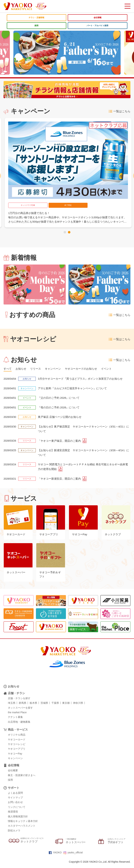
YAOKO (55, 857)
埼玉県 (12, 707)
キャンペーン (15, 763)
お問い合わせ (15, 806)
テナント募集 (15, 721)
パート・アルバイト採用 (97, 26)
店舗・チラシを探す (19, 702)
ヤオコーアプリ (17, 753)
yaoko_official (73, 857)
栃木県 (33, 707)
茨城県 (44, 707)
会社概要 (13, 775)
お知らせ (14, 690)
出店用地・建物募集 (19, 726)
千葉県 (55, 707)
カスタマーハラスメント (22, 830)
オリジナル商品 (17, 739)
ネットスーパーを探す (20, 712)
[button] (65, 232)
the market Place (17, 716)
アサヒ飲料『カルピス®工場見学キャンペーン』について (75, 389)
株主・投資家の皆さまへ (22, 779)
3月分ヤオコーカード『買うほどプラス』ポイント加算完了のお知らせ (83, 379)
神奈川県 (78, 707)
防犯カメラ (14, 835)
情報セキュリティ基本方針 (23, 825)
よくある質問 (15, 797)
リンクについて (17, 811)
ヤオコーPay (15, 758)
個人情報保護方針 (18, 821)
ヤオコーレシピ (17, 748)
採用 (36, 26)
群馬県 (23, 707)
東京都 (66, 707)
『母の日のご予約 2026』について (60, 408)
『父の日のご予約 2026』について (60, 398)
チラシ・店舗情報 (36, 17)
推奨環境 (13, 816)
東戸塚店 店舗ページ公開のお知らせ (61, 417)
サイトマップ (15, 802)
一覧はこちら (120, 111)
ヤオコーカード (17, 744)
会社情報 (98, 17)
